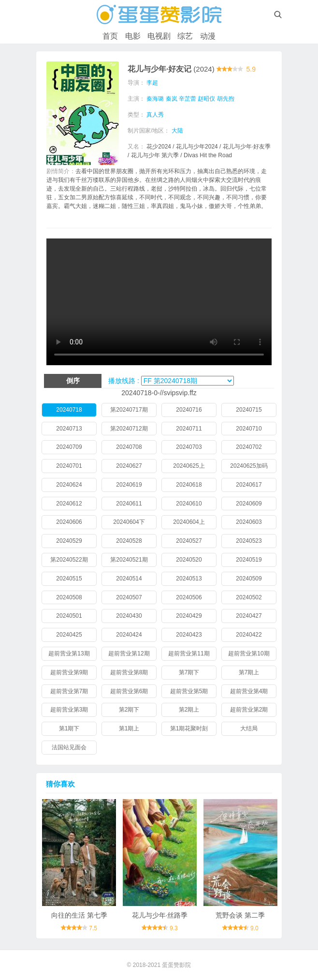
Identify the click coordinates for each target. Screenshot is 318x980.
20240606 (69, 522)
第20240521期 (129, 560)
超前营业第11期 (189, 653)
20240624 (69, 485)
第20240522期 (69, 560)
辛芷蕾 (188, 99)
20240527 (189, 541)
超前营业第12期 (129, 653)
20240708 (129, 447)
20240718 (69, 410)
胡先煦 (226, 99)
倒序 (73, 381)
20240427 (249, 616)
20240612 (69, 504)
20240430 (129, 616)
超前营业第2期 (249, 710)
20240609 (249, 504)
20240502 (249, 597)
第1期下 (69, 728)
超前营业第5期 (189, 691)
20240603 (249, 522)
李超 (152, 83)
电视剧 (159, 36)
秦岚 (172, 99)
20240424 (129, 635)
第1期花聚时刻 (189, 728)
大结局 (249, 728)
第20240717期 (129, 410)
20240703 (189, 447)
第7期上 (249, 672)
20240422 (249, 635)
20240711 (189, 429)
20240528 (129, 541)
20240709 (69, 447)
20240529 (69, 541)
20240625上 (189, 466)
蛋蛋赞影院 (176, 965)
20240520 (189, 560)
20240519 (249, 560)
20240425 (69, 635)
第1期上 (129, 728)
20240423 (189, 635)
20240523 (249, 541)
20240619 (129, 485)
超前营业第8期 (129, 672)
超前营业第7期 (69, 691)
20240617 (249, 485)
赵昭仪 (206, 99)
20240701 (69, 466)
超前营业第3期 (69, 710)
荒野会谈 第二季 (240, 915)
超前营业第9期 (69, 672)
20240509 (249, 579)
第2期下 (129, 710)
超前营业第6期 (129, 691)
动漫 (208, 36)
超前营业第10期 (249, 653)
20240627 (129, 466)
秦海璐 (155, 99)
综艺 (185, 36)
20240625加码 (249, 466)
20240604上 (189, 522)
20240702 (249, 447)
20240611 (129, 504)
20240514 (129, 579)
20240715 (249, 410)
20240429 (189, 616)
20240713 (69, 429)
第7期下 (189, 672)
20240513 (189, 579)
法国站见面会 (69, 747)
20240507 (129, 597)
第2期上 (189, 710)
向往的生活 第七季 (79, 915)
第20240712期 (129, 429)
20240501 (69, 616)
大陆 (177, 131)
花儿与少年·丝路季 (160, 915)
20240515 (69, 579)
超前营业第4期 (249, 691)
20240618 (189, 485)
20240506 (189, 597)
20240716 (189, 410)
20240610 (189, 504)
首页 (110, 36)
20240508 (69, 597)
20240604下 (129, 522)
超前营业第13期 (69, 653)
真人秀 (155, 115)
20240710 (249, 429)
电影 (133, 36)
